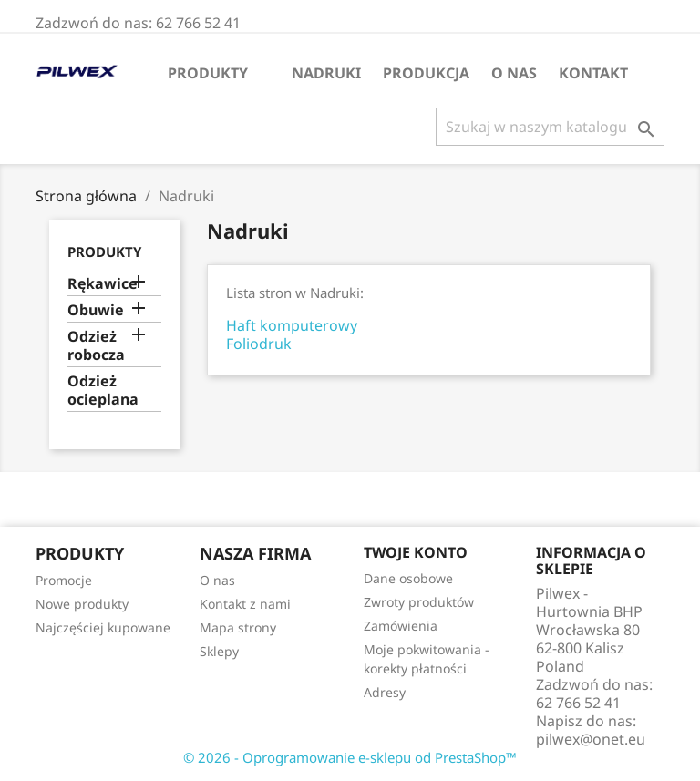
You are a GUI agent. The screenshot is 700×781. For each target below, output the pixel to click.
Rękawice (103, 284)
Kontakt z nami (245, 604)
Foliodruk (259, 344)
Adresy (385, 692)
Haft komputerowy (292, 325)
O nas (514, 73)
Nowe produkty (82, 604)
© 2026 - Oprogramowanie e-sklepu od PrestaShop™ (350, 757)
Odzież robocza (96, 346)
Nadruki (326, 73)
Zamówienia (401, 626)
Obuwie (96, 310)
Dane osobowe (408, 578)
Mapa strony (238, 627)
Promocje (64, 580)
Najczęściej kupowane (103, 627)
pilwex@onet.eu (591, 739)
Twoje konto (416, 552)
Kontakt (593, 73)
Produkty (208, 73)
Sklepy (219, 651)
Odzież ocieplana (103, 390)
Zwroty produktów (419, 602)
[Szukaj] (550, 127)
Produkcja (426, 73)
